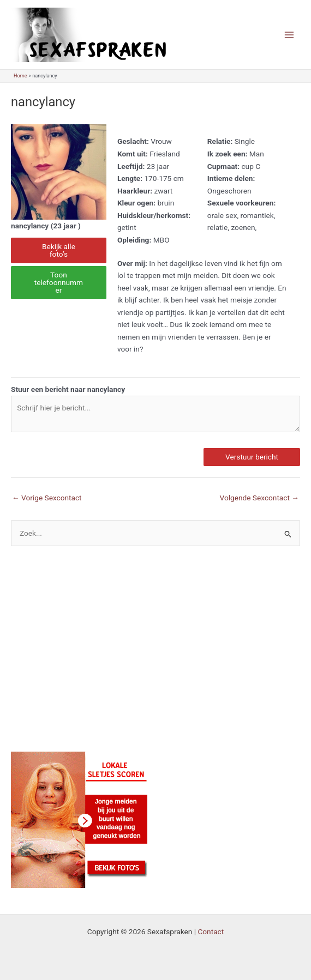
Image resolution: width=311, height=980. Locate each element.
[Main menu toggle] (289, 35)
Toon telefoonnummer (59, 282)
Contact (211, 931)
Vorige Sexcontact (47, 498)
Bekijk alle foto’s (59, 250)
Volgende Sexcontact (259, 498)
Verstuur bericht (252, 457)
